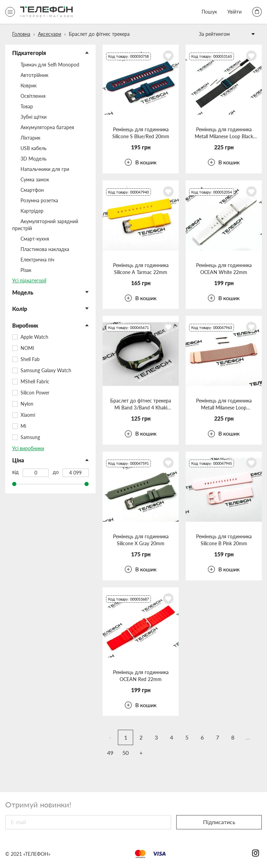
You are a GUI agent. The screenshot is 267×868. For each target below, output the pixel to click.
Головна (21, 34)
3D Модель (34, 159)
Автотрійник (34, 75)
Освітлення (33, 96)
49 (110, 753)
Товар (27, 106)
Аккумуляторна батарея (47, 127)
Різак (26, 270)
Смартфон (32, 190)
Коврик (29, 85)
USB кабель (34, 148)
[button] (50, 53)
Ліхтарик (30, 138)
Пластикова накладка (45, 249)
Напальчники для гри (45, 169)
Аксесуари (50, 34)
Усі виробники (28, 448)
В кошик (141, 162)
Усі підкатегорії (29, 280)
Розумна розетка (39, 200)
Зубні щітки (34, 117)
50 (126, 753)
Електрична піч (37, 260)
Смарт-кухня (35, 239)
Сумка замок (35, 179)
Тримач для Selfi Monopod (50, 65)
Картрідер (32, 211)
